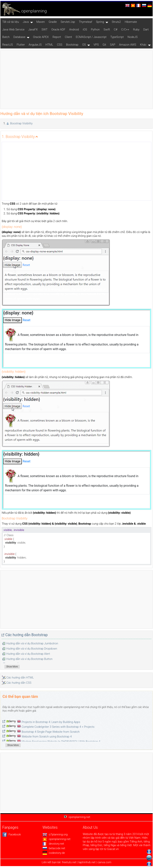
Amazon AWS (128, 45)
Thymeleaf (86, 22)
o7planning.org (55, 834)
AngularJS (35, 45)
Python (95, 30)
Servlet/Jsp (68, 22)
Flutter (21, 45)
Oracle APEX (41, 37)
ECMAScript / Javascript (91, 37)
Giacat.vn (113, 849)
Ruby (136, 30)
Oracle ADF (58, 30)
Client (68, 37)
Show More (12, 667)
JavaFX (33, 30)
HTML (49, 45)
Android (74, 30)
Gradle (53, 22)
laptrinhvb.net (87, 862)
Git (104, 45)
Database (19, 37)
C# (115, 30)
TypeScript (117, 37)
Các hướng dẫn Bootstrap (27, 635)
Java (26, 22)
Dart (146, 30)
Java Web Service (13, 30)
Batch (6, 37)
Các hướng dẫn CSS (19, 683)
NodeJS (133, 37)
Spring (100, 22)
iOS (85, 30)
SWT (45, 30)
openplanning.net (56, 839)
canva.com (104, 862)
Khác (143, 45)
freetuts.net (69, 862)
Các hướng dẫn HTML (20, 678)
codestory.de (54, 853)
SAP (113, 45)
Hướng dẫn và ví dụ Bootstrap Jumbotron (32, 643)
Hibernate (131, 22)
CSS (60, 45)
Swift (107, 30)
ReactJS (8, 45)
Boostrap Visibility (21, 123)
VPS (96, 45)
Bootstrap (72, 45)
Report (57, 37)
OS (84, 45)
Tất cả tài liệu (11, 22)
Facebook (12, 834)
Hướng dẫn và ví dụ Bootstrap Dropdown (32, 649)
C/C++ (125, 30)
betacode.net (54, 848)
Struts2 (116, 22)
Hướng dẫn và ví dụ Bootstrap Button (29, 659)
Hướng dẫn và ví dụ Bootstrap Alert (28, 654)
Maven (41, 22)
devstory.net (53, 844)
